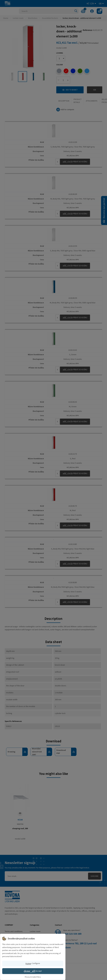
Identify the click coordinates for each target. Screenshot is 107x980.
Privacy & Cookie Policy (33, 977)
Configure (33, 964)
